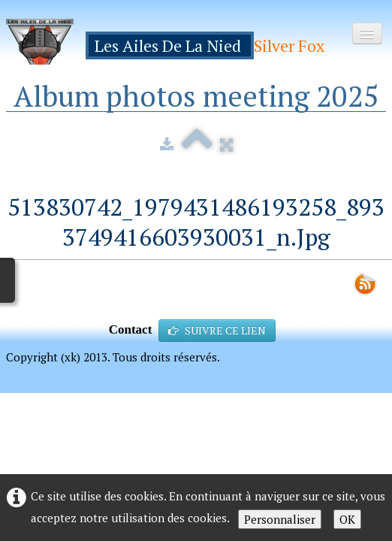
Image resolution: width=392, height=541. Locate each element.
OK (347, 519)
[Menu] (367, 33)
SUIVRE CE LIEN (217, 330)
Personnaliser (280, 519)
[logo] (171, 42)
